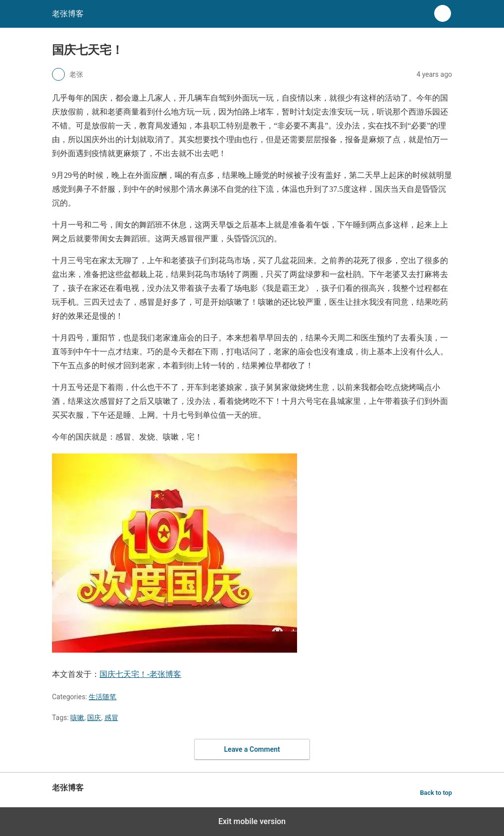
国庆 (94, 718)
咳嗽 (77, 718)
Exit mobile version (252, 821)
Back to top (436, 793)
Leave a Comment (252, 749)
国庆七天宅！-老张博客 (140, 674)
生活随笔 (102, 697)
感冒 (111, 718)
